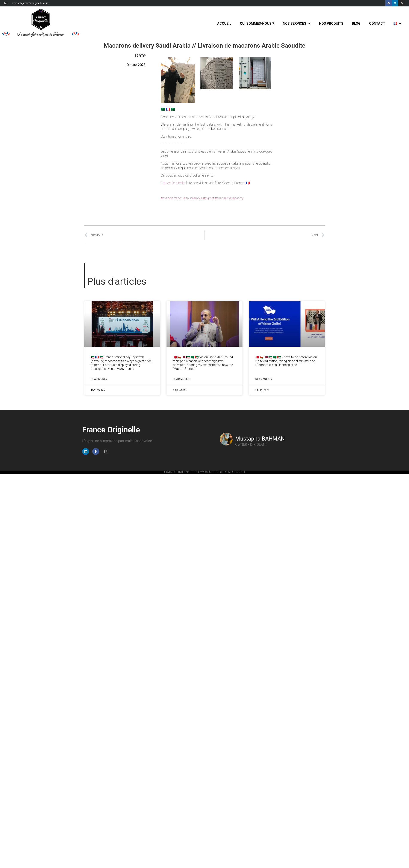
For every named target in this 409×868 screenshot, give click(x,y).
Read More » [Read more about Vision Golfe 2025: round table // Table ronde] (181, 379)
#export (208, 198)
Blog (356, 23)
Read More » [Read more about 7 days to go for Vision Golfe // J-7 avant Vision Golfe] (264, 379)
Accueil (224, 23)
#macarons (223, 198)
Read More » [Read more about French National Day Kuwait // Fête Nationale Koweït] (99, 379)
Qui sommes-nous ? (257, 23)
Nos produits (331, 23)
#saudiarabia (193, 198)
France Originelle (173, 183)
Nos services (297, 24)
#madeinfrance (172, 198)
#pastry (238, 198)
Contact (377, 23)
